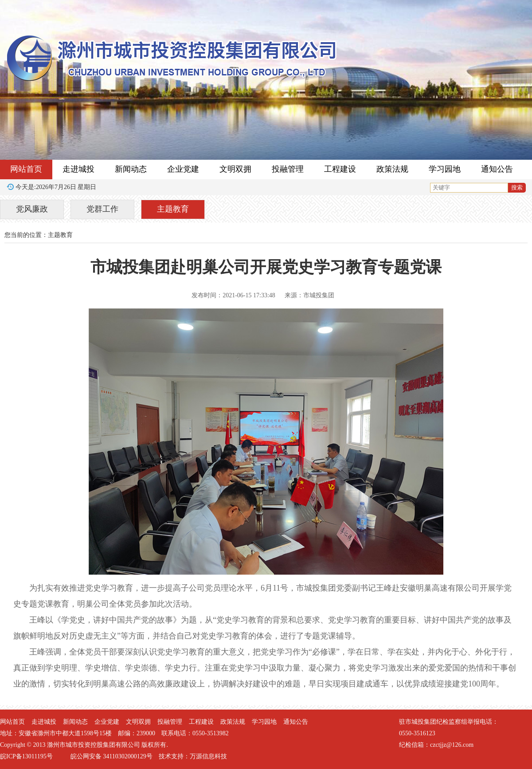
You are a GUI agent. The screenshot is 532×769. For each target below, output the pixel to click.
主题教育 (173, 209)
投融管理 (288, 169)
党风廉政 (32, 209)
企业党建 (183, 169)
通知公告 (497, 169)
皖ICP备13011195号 (26, 756)
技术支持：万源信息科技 (193, 756)
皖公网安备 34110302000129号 (111, 756)
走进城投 (78, 169)
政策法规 (392, 169)
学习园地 (445, 169)
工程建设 (340, 169)
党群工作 (102, 209)
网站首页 (26, 169)
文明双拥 (235, 169)
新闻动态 (131, 169)
